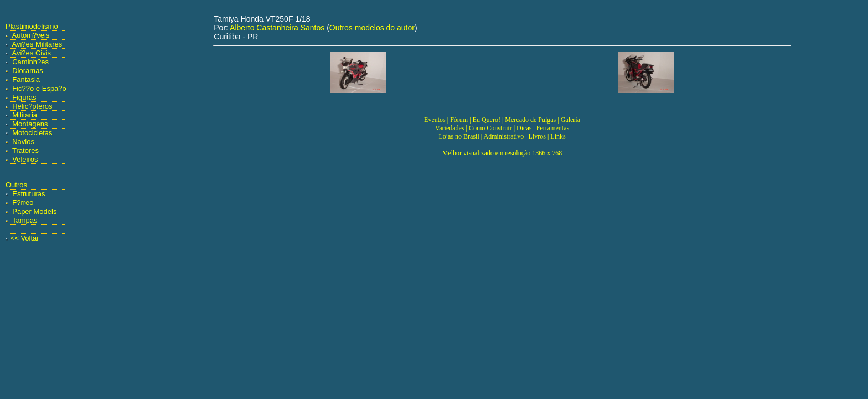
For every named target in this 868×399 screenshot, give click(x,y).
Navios (23, 142)
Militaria (25, 115)
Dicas (524, 128)
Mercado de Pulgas (530, 120)
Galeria (570, 120)
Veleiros (25, 159)
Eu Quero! (487, 120)
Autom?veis (31, 35)
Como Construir (490, 128)
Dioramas (28, 71)
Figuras (24, 97)
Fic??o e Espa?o (39, 88)
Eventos (435, 120)
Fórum (459, 120)
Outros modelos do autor (372, 28)
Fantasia (26, 80)
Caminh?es (30, 62)
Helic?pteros (32, 106)
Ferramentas (553, 128)
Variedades (450, 128)
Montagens (30, 124)
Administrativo (504, 136)
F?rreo (23, 203)
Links (558, 136)
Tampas (25, 220)
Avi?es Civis (32, 53)
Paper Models (34, 211)
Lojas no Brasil (459, 136)
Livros (537, 136)
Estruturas (29, 194)
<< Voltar (25, 238)
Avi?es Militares (37, 44)
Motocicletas (32, 133)
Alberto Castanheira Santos (277, 28)
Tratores (25, 150)
